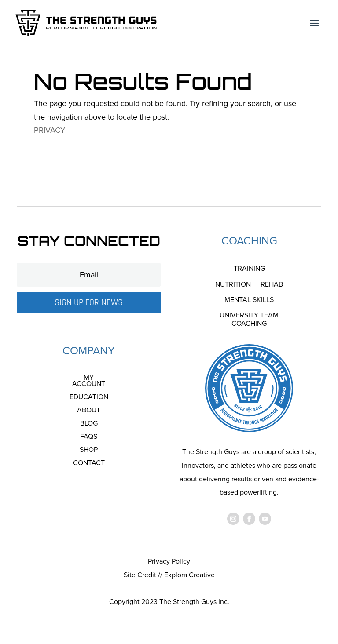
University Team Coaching (249, 320)
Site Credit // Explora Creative (169, 575)
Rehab (272, 285)
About (89, 411)
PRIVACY (50, 130)
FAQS (89, 437)
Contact (89, 464)
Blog (89, 424)
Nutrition (233, 285)
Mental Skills (249, 300)
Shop (89, 451)
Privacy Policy (169, 561)
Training (249, 269)
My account (89, 382)
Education (89, 398)
